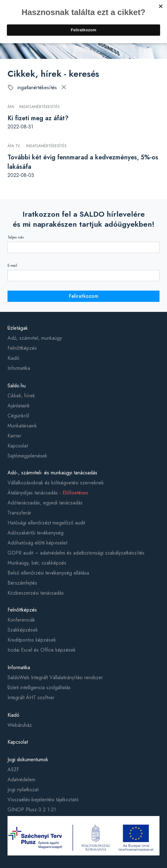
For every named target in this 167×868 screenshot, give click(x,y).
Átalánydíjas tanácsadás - (48, 493)
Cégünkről (18, 416)
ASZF (13, 770)
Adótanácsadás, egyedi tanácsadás (45, 503)
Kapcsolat (18, 446)
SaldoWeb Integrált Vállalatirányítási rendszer (55, 677)
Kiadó (13, 358)
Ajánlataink (19, 406)
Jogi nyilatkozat (23, 790)
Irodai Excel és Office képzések (42, 650)
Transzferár (19, 513)
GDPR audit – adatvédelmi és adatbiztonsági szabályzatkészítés (76, 553)
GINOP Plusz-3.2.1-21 (32, 810)
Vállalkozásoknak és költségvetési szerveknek (56, 483)
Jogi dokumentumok (28, 759)
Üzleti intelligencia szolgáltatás (39, 687)
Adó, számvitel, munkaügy (35, 338)
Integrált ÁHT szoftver (31, 697)
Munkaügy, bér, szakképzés (37, 563)
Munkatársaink (22, 426)
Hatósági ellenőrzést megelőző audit (46, 523)
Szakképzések (23, 630)
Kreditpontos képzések (32, 640)
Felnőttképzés (22, 348)
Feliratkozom (83, 296)
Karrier (14, 436)
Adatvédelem (21, 780)
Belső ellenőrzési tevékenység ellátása (48, 573)
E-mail (12, 266)
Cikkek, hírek (21, 396)
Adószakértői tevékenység (35, 533)
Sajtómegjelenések (27, 456)
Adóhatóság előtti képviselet (37, 543)
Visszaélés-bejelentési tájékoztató (43, 800)
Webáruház (20, 725)
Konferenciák (21, 620)
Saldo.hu (17, 386)
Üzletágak (18, 328)
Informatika (19, 368)
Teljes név (16, 237)
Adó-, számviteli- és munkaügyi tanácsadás (52, 473)
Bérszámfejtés (22, 583)
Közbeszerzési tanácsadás (36, 593)
